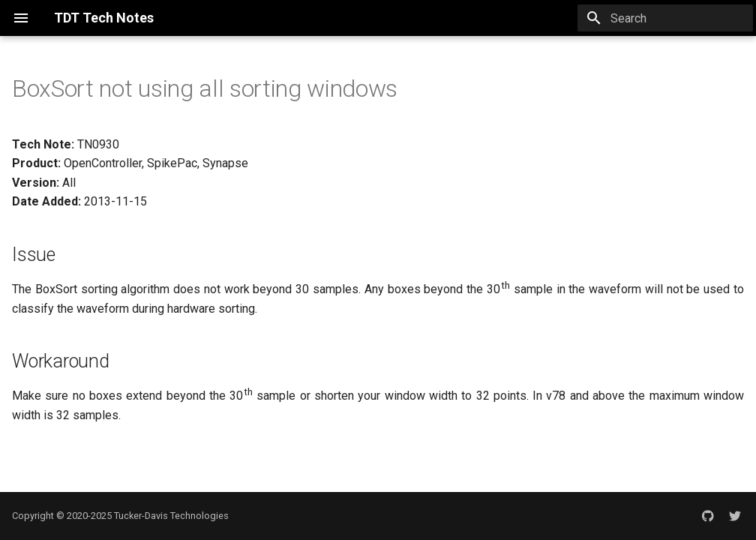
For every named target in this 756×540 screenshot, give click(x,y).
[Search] (665, 18)
